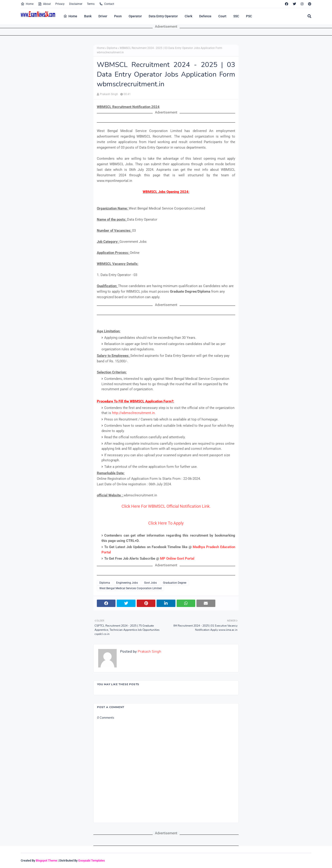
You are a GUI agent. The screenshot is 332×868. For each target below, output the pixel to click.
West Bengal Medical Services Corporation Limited (130, 588)
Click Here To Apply (166, 523)
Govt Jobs (150, 583)
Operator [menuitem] (135, 16)
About (44, 4)
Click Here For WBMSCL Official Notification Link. (166, 506)
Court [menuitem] (222, 16)
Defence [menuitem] (205, 16)
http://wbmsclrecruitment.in (133, 413)
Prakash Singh (109, 94)
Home (27, 4)
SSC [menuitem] (236, 16)
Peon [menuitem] (118, 16)
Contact (107, 4)
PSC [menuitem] (249, 16)
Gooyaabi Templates (92, 860)
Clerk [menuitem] (188, 16)
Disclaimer (76, 4)
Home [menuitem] (70, 16)
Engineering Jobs (127, 583)
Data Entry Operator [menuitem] (163, 16)
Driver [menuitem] (103, 16)
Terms (91, 4)
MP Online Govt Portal (177, 559)
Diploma (112, 48)
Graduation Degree (175, 583)
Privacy (60, 4)
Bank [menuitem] (88, 16)
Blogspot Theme (46, 860)
